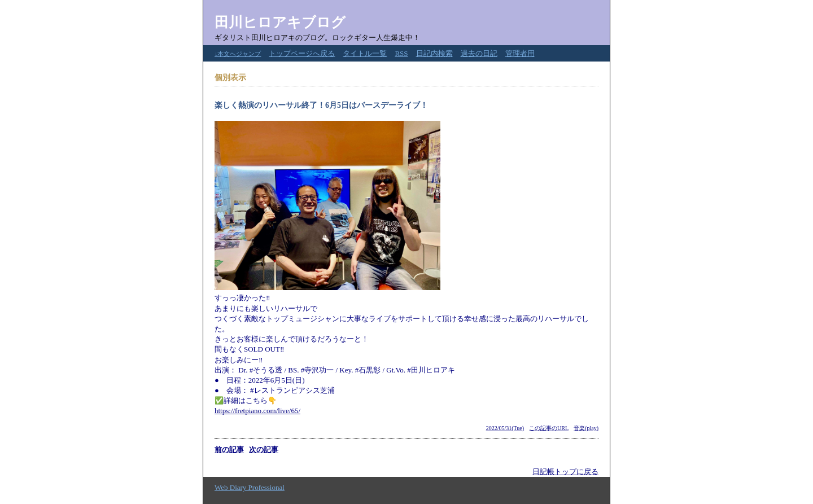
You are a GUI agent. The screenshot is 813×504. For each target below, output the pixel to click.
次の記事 (264, 450)
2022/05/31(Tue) (505, 428)
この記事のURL (549, 428)
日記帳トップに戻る (565, 472)
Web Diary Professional (250, 487)
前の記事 (229, 450)
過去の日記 (479, 53)
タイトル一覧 (365, 53)
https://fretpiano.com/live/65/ (257, 411)
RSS (401, 53)
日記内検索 (434, 53)
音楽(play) (586, 428)
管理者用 (520, 53)
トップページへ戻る (302, 53)
